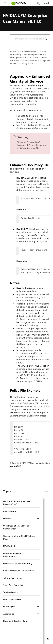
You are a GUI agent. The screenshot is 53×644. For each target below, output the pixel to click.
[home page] (18, 3)
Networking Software (34, 55)
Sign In (46, 3)
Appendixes (9, 614)
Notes (15, 283)
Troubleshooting (11, 592)
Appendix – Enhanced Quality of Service (30, 79)
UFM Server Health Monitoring (18, 563)
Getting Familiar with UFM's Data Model (19, 537)
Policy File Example (25, 390)
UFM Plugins (9, 607)
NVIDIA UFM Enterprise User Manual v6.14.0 (17, 503)
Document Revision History (16, 621)
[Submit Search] (44, 39)
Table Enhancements (13, 578)
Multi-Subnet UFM (12, 599)
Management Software (21, 58)
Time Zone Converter (13, 585)
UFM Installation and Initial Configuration (16, 527)
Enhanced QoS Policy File (29, 165)
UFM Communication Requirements (13, 555)
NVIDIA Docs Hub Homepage (23, 52)
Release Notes (10, 511)
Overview (8, 519)
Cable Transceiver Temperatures (18, 571)
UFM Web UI (9, 546)
